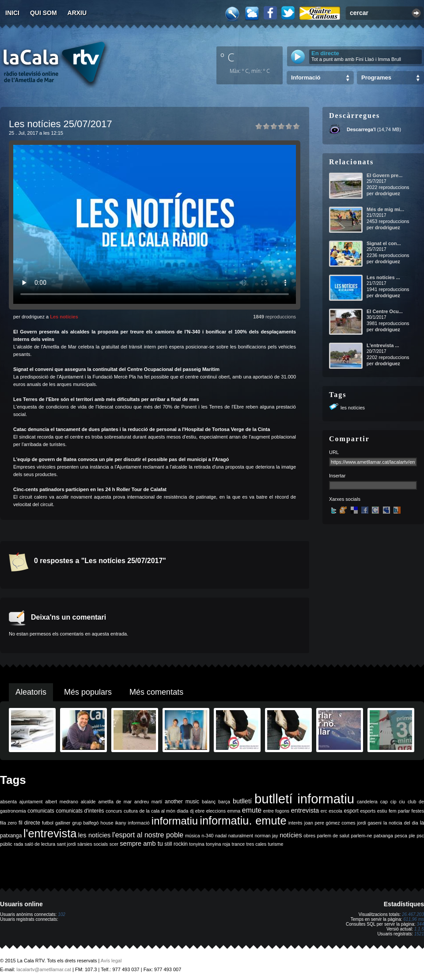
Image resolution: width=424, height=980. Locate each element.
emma (234, 811)
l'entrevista (50, 833)
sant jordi (66, 844)
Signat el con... (384, 243)
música (193, 836)
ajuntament (31, 802)
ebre (200, 811)
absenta (8, 802)
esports (368, 811)
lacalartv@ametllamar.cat (44, 969)
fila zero (8, 823)
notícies (291, 835)
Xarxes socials (345, 499)
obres (309, 836)
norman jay (267, 836)
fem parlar (399, 811)
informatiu (175, 821)
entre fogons (276, 811)
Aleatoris (31, 692)
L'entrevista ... (383, 345)
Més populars (88, 692)
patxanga (383, 836)
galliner (63, 823)
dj (192, 811)
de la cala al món (157, 811)
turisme (275, 844)
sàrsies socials (93, 844)
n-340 (207, 836)
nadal (221, 836)
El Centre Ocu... (385, 311)
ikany (121, 823)
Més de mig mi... (385, 209)
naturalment (241, 836)
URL (334, 452)
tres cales (256, 844)
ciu (402, 802)
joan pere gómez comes (330, 823)
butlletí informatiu (304, 799)
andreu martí (148, 802)
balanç (209, 802)
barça (224, 802)
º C (227, 57)
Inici (12, 13)
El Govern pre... (384, 175)
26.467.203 (413, 914)
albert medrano (62, 802)
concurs (114, 811)
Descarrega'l (361, 129)
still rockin (176, 844)
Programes (376, 78)
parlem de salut (333, 836)
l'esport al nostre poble (148, 835)
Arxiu (77, 13)
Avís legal (111, 961)
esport (351, 811)
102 (62, 914)
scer (114, 844)
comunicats (41, 811)
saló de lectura (40, 844)
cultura (131, 811)
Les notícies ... (383, 277)
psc (420, 836)
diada (182, 811)
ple (412, 836)
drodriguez (388, 193)
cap (384, 802)
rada (18, 844)
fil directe (29, 823)
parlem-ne (362, 836)
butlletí (242, 801)
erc (324, 811)
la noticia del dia (401, 823)
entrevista (305, 810)
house (107, 823)
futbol (48, 823)
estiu (382, 811)
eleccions (216, 811)
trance (238, 844)
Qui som (44, 13)
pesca (401, 836)
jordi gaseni (369, 823)
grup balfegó (85, 823)
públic (6, 844)
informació (139, 823)
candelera (367, 802)
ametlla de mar (115, 802)
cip (394, 802)
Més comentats (156, 692)
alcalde (88, 802)
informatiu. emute (243, 821)
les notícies (353, 408)
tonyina (197, 844)
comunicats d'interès (80, 811)
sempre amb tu (141, 844)
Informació (306, 78)
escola (335, 811)
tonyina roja (218, 844)
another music (182, 802)
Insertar (337, 476)
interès (295, 823)
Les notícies (64, 317)
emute (252, 810)
